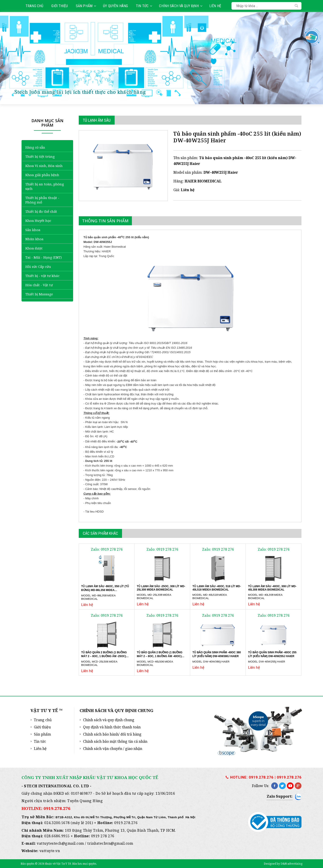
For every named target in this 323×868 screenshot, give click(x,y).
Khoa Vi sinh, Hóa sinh (44, 166)
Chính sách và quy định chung (109, 720)
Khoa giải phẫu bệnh (42, 175)
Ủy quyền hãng (115, 6)
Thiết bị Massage (39, 294)
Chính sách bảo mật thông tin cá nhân (115, 741)
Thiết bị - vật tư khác (42, 276)
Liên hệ (215, 6)
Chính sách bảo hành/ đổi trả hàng (112, 734)
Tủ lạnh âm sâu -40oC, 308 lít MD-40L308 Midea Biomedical (272, 588)
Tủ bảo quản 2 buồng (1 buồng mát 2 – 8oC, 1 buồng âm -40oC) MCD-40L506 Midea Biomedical (160, 656)
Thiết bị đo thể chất (41, 211)
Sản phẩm (86, 6)
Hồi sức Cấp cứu (38, 266)
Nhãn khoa (34, 239)
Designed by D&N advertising (283, 864)
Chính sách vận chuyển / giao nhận (113, 749)
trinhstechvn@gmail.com (110, 843)
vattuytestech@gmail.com (60, 843)
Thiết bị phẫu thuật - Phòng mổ (42, 200)
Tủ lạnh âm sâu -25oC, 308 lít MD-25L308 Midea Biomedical (161, 588)
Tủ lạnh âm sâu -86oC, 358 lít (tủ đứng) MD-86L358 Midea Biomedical (105, 590)
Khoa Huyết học (38, 221)
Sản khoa (33, 230)
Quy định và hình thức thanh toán (112, 727)
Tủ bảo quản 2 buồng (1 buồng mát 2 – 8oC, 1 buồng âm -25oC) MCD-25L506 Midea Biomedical (104, 656)
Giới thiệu (60, 6)
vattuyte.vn (50, 851)
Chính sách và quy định (181, 6)
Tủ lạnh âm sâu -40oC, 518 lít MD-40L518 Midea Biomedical (217, 588)
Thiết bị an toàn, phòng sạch (45, 186)
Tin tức (144, 6)
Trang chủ (34, 6)
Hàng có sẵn (35, 147)
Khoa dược (34, 248)
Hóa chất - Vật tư (39, 285)
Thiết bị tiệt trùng (40, 156)
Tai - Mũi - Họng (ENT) (44, 257)
